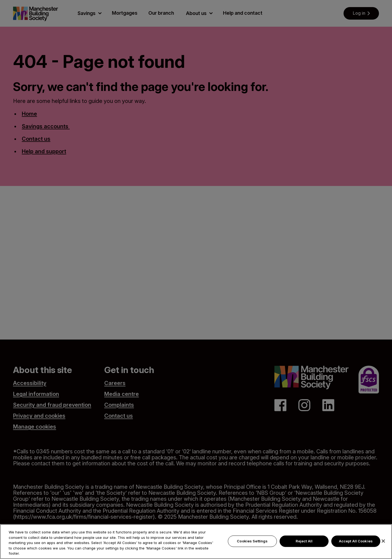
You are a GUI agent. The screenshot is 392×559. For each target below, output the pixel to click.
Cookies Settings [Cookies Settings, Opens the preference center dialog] (252, 543)
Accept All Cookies (356, 543)
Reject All (304, 543)
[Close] (383, 543)
